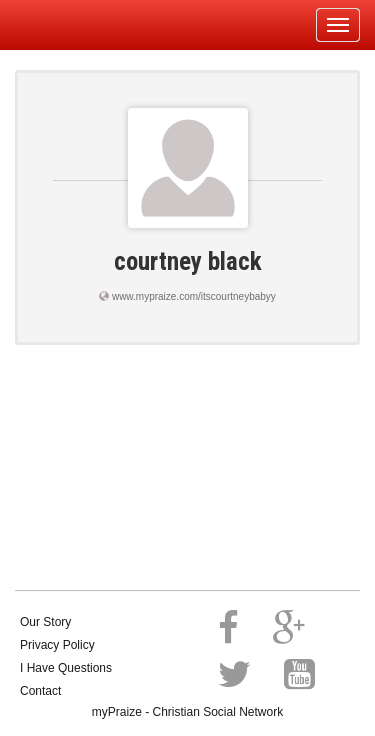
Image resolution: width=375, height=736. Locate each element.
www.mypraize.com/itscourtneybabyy (194, 296)
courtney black (188, 261)
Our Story (45, 622)
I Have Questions (66, 668)
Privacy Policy (57, 645)
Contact (40, 691)
